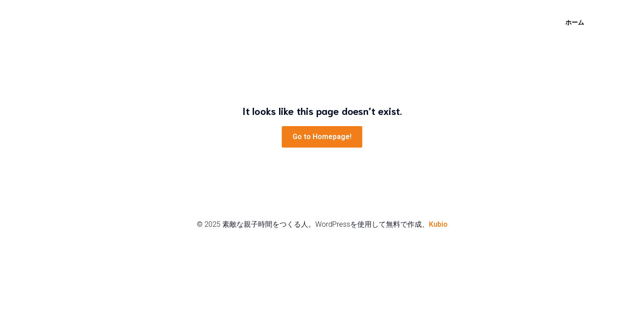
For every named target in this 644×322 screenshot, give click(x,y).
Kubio (438, 224)
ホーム (575, 22)
